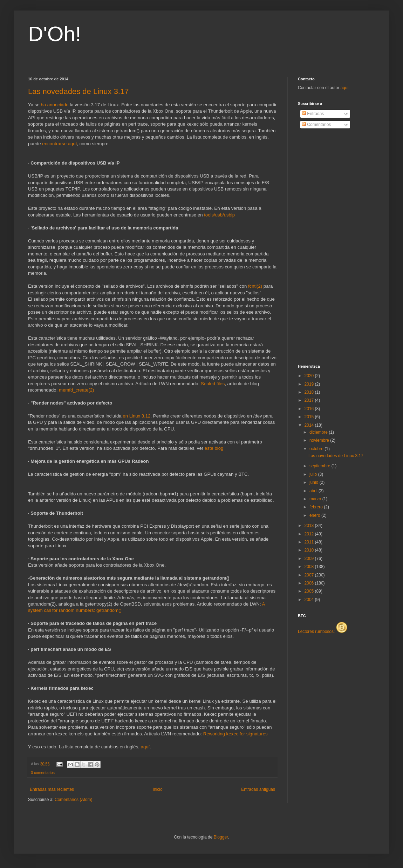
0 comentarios (43, 773)
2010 (310, 550)
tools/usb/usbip (219, 215)
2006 (310, 583)
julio (314, 474)
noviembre (320, 440)
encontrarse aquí (59, 144)
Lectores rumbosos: (323, 632)
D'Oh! (55, 34)
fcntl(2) (255, 286)
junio (315, 482)
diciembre (319, 432)
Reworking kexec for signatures (235, 734)
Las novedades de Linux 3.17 (78, 91)
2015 (310, 417)
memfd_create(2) (76, 390)
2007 (310, 575)
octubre (317, 449)
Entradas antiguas (258, 789)
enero (315, 515)
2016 (310, 409)
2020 (310, 376)
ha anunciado (54, 105)
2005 (310, 591)
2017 (310, 400)
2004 (310, 600)
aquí (145, 747)
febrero (317, 507)
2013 (310, 526)
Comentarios (316, 125)
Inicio (158, 789)
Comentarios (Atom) (73, 800)
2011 (310, 542)
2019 (310, 384)
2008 (310, 567)
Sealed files (213, 384)
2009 (310, 559)
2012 (310, 534)
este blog (214, 448)
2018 (310, 392)
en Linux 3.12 (136, 416)
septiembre (320, 466)
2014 (310, 425)
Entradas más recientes (52, 789)
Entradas (313, 114)
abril (314, 491)
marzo (316, 499)
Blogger (221, 837)
